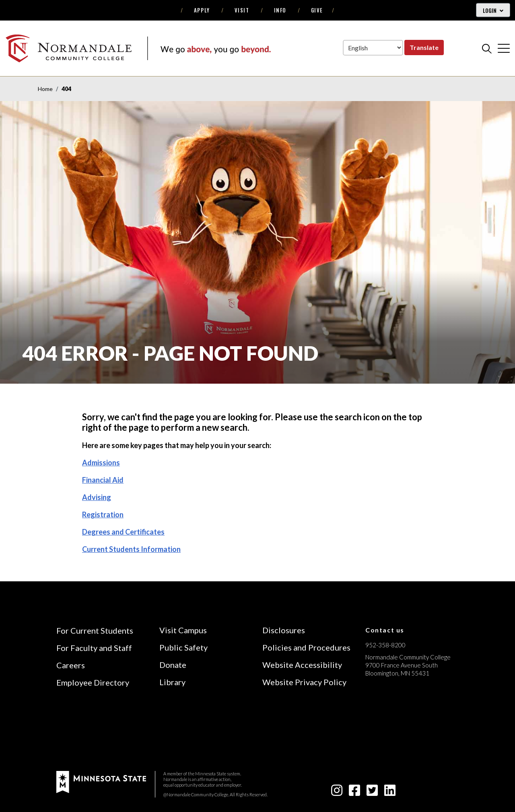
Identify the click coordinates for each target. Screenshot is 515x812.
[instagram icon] (337, 792)
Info (280, 10)
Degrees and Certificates (123, 532)
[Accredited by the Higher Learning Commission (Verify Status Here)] (396, 730)
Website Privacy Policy (304, 682)
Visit (242, 10)
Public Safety (183, 647)
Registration (103, 514)
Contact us (385, 630)
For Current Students (95, 630)
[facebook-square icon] (354, 792)
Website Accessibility (302, 665)
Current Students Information (131, 549)
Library (172, 682)
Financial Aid (103, 480)
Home (45, 89)
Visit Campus (183, 630)
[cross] (504, 48)
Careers (71, 665)
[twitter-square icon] (372, 792)
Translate (424, 47)
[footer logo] (101, 781)
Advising (97, 497)
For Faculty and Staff (94, 648)
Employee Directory (93, 682)
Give (317, 10)
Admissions (101, 463)
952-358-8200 (385, 645)
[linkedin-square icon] (390, 792)
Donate (173, 665)
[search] (487, 48)
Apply (202, 10)
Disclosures (284, 630)
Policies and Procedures (306, 647)
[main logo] (138, 48)
